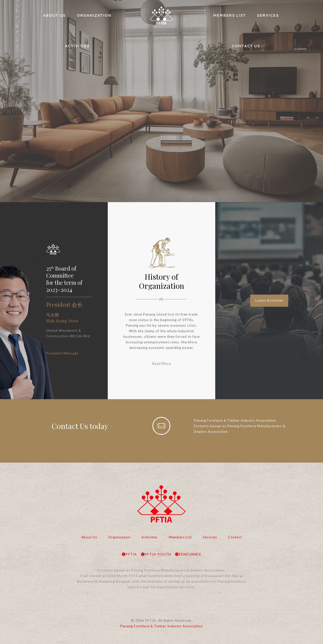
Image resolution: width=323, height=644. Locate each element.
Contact (235, 537)
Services (210, 537)
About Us (89, 537)
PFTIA (129, 554)
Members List (180, 537)
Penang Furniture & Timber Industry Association (161, 626)
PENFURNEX (188, 554)
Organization (119, 537)
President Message (62, 353)
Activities (150, 537)
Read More (161, 364)
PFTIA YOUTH (156, 554)
